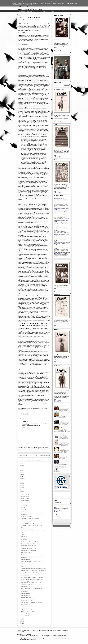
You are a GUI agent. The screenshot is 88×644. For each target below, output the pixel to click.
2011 (21, 493)
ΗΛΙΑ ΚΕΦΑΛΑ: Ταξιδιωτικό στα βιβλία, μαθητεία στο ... (32, 526)
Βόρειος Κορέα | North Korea (26, 517)
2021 (21, 475)
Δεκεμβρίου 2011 (24, 495)
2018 (21, 480)
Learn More (70, 3)
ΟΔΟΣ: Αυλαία (24, 567)
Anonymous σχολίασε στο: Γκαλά (59, 198)
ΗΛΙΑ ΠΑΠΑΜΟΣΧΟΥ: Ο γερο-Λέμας (28, 524)
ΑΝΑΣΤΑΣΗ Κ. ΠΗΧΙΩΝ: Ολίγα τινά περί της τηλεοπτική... (32, 561)
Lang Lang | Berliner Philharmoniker (28, 563)
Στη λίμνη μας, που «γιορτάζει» (27, 608)
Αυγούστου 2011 (24, 502)
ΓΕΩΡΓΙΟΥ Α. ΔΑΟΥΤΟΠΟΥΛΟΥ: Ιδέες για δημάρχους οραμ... (33, 585)
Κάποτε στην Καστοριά (25, 576)
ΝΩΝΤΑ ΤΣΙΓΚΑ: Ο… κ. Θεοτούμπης (28, 612)
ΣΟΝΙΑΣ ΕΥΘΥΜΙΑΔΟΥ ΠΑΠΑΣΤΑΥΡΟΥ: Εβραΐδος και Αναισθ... (33, 570)
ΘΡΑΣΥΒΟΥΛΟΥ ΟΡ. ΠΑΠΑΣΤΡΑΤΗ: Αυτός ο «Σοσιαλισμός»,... (33, 513)
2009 (21, 620)
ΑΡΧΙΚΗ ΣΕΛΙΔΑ (22, 11)
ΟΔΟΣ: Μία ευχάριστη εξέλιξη (26, 610)
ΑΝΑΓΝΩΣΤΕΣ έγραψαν (26, 515)
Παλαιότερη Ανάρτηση (45, 456)
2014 (21, 488)
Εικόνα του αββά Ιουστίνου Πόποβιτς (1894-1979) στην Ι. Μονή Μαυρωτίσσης (64, 427)
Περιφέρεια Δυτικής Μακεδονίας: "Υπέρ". (29, 545)
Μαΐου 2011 (23, 508)
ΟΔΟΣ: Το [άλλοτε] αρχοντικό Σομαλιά (28, 565)
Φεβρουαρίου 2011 (25, 614)
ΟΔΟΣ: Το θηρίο (24, 536)
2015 (21, 486)
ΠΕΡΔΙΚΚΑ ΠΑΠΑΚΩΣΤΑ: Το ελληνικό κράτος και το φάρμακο (33, 531)
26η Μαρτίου (23, 533)
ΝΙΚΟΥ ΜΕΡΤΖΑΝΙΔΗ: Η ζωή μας (27, 529)
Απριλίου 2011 (24, 510)
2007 (21, 624)
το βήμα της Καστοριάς (57, 50)
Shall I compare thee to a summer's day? (28, 551)
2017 (21, 482)
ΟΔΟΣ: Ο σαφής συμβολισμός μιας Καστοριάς (64, 447)
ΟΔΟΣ (55, 49)
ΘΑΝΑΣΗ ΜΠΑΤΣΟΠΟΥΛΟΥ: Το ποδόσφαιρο (30, 549)
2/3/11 (27, 421)
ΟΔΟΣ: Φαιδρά (24, 520)
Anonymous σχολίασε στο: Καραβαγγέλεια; (60, 217)
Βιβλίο (22, 527)
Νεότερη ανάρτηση (23, 456)
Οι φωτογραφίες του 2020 (63, 420)
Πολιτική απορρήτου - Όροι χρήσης (47, 11)
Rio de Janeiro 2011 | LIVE (26, 597)
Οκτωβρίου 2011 (24, 498)
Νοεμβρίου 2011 (24, 497)
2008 (21, 622)
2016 (21, 484)
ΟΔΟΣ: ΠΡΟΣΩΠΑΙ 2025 (63, 441)
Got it (75, 3)
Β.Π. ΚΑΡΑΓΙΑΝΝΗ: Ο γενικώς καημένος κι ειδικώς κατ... (32, 579)
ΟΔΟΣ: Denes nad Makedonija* (27, 552)
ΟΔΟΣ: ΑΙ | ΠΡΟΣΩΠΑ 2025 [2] (64, 413)
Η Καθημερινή (56, 511)
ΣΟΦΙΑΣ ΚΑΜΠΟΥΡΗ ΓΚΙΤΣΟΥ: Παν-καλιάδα (30, 518)
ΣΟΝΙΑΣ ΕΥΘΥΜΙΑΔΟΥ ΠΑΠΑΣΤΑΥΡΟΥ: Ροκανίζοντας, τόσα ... (33, 583)
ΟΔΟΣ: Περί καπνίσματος (26, 590)
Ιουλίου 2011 (24, 504)
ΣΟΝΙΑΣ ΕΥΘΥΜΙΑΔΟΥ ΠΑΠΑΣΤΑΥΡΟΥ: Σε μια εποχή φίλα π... (33, 603)
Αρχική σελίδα (33, 456)
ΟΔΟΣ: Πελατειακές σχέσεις (26, 606)
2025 (21, 467)
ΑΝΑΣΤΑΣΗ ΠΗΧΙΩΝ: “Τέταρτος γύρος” (29, 599)
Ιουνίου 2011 (23, 506)
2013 (21, 489)
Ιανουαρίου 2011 (24, 616)
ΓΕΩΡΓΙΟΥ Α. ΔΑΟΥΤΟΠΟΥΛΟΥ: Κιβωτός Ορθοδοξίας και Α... (33, 578)
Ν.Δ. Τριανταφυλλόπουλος (58, 511)
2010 (21, 618)
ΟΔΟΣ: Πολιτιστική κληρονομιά (27, 538)
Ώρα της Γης (23, 554)
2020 (21, 476)
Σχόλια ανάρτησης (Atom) (37, 460)
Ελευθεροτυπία (56, 517)
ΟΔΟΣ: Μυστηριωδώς (25, 522)
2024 (21, 469)
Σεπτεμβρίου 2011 (24, 500)
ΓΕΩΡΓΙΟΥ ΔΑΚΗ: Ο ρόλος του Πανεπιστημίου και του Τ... (32, 588)
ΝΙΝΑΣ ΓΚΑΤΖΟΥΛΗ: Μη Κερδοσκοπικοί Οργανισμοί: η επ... (32, 556)
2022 (21, 473)
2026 (21, 465)
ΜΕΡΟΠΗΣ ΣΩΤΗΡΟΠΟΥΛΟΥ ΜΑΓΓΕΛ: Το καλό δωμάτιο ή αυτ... (34, 569)
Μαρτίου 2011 (24, 511)
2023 (21, 471)
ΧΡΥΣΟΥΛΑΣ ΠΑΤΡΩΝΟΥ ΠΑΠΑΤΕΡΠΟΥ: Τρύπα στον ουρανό (33, 574)
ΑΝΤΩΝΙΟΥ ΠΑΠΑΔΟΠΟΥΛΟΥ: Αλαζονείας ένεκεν (31, 542)
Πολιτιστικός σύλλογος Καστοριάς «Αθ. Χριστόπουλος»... (32, 572)
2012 (21, 491)
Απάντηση (24, 427)
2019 (21, 478)
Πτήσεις (22, 547)
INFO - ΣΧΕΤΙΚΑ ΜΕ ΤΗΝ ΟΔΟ (33, 11)
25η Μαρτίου (23, 534)
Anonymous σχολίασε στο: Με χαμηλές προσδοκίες (62, 214)
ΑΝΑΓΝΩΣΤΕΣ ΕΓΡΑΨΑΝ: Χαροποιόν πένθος (64, 434)
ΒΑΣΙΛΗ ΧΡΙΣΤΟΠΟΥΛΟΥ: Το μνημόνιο (29, 543)
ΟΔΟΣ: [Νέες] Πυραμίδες (26, 581)
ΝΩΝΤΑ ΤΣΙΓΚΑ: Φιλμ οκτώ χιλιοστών (28, 601)
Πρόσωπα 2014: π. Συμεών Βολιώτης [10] (63, 467)
